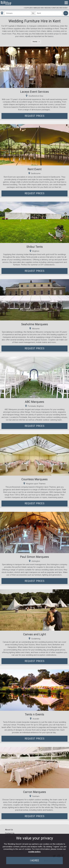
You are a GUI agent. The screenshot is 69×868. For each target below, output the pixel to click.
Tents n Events (34, 714)
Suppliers (29, 8)
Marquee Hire (38, 8)
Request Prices (34, 116)
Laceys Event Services (34, 92)
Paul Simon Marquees (34, 557)
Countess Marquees (34, 479)
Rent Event (35, 169)
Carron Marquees (35, 792)
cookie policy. (34, 852)
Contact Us (10, 833)
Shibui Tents (35, 247)
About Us (9, 830)
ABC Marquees (34, 402)
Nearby (35, 42)
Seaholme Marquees (35, 324)
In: (33, 13)
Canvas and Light (35, 634)
